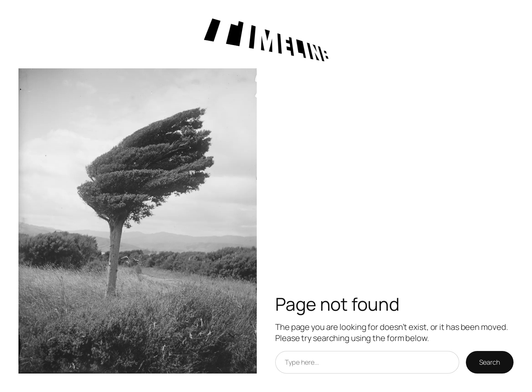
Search (490, 362)
